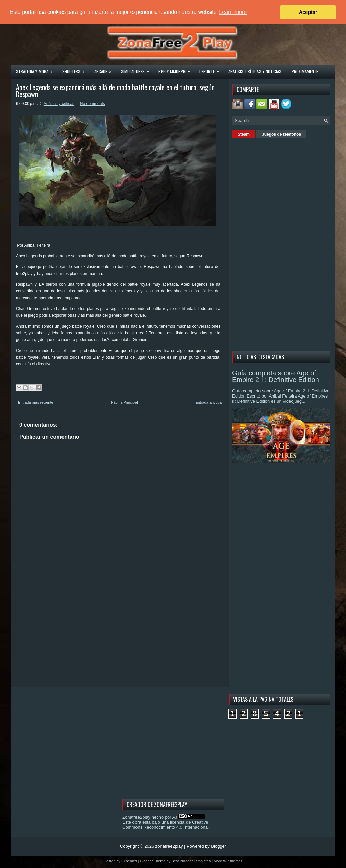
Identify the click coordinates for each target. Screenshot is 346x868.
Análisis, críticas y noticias (255, 71)
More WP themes (228, 861)
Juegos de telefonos (281, 134)
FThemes (129, 861)
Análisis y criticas (59, 104)
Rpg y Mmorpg (176, 69)
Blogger (218, 846)
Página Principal (124, 402)
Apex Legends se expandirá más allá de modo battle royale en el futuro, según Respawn (115, 91)
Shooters (76, 69)
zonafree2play (169, 846)
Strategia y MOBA (36, 69)
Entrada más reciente (36, 402)
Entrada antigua (208, 402)
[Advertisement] (283, 244)
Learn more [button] (233, 12)
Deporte (211, 69)
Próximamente (305, 71)
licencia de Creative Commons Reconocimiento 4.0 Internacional (166, 825)
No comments (93, 104)
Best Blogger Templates (191, 861)
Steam (244, 134)
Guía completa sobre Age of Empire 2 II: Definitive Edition (276, 376)
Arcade (105, 69)
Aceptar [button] (308, 12)
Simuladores (137, 69)
